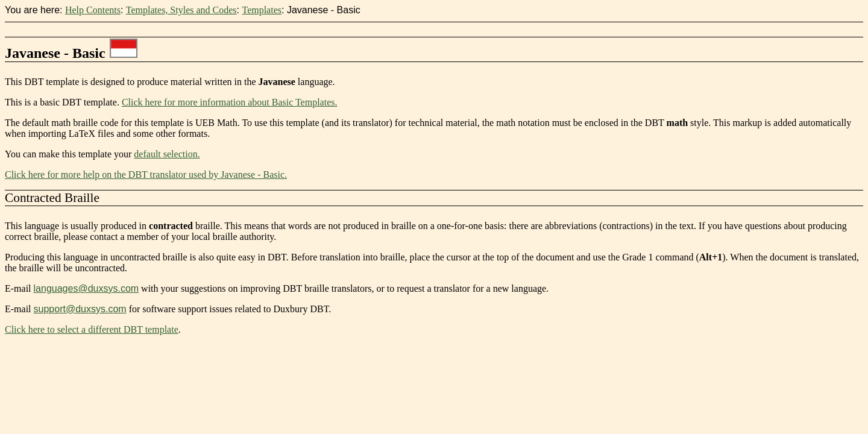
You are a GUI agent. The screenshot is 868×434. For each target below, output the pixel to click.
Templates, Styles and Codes (181, 10)
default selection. (167, 154)
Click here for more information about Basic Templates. (230, 102)
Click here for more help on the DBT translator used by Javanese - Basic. (146, 175)
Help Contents (93, 10)
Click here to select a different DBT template (92, 329)
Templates (262, 10)
